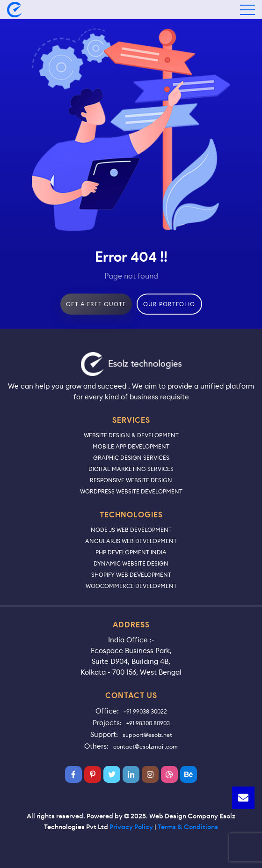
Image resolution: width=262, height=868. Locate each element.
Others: (96, 746)
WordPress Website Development (131, 491)
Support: (104, 734)
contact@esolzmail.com (146, 747)
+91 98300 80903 (148, 723)
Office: (107, 711)
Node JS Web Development (131, 530)
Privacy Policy (131, 827)
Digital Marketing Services (131, 469)
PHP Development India (131, 552)
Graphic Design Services (131, 458)
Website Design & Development (131, 435)
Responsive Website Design (131, 480)
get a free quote (96, 304)
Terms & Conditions (188, 827)
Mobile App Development (131, 446)
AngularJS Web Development (131, 541)
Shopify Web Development (131, 575)
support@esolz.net (147, 735)
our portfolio (169, 304)
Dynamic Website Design (131, 563)
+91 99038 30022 (145, 711)
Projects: (107, 723)
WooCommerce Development (131, 586)
